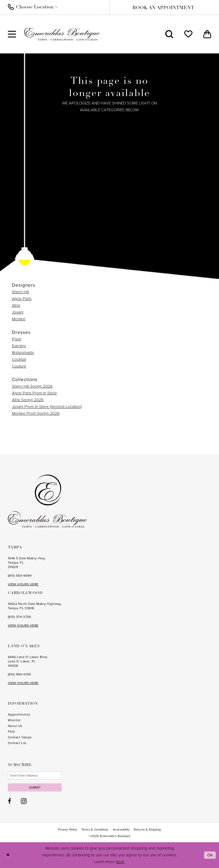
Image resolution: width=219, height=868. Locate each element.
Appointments (19, 714)
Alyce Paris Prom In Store (34, 393)
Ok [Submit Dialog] (210, 855)
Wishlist (14, 720)
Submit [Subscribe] (35, 787)
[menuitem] (56, 7)
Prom (17, 339)
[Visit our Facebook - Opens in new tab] (9, 801)
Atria (16, 305)
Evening (19, 346)
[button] (12, 34)
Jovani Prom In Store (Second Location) (47, 407)
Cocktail (19, 359)
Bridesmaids (23, 353)
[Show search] (169, 34)
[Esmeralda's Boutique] (62, 34)
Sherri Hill (20, 292)
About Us (15, 726)
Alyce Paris (22, 299)
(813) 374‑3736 (20, 617)
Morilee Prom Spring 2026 (36, 413)
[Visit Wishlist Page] (188, 34)
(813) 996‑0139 (19, 674)
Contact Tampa (20, 737)
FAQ (11, 732)
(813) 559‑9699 (20, 576)
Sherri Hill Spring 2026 (32, 386)
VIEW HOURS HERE (23, 584)
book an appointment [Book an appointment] (163, 8)
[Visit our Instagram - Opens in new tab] (24, 801)
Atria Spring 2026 (28, 400)
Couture (19, 366)
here (120, 862)
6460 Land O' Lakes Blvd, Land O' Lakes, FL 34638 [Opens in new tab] (28, 661)
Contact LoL (17, 743)
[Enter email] (35, 776)
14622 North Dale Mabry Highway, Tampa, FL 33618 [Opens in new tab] (35, 606)
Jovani (18, 312)
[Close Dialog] (8, 855)
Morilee (19, 319)
